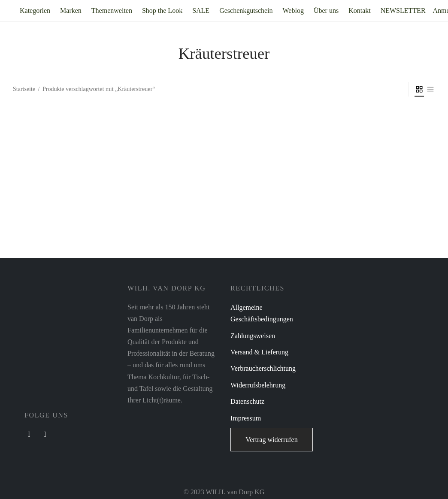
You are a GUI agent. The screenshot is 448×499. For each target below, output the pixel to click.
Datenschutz (247, 401)
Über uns (326, 11)
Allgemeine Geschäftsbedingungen (262, 313)
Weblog (293, 11)
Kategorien (35, 11)
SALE (201, 11)
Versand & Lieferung (259, 352)
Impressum (246, 418)
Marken (71, 11)
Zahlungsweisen (253, 336)
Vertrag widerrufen (271, 440)
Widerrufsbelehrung (258, 385)
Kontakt (360, 11)
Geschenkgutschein (246, 11)
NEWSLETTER (403, 11)
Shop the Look (162, 11)
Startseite (24, 89)
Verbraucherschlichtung (263, 368)
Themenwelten (112, 11)
